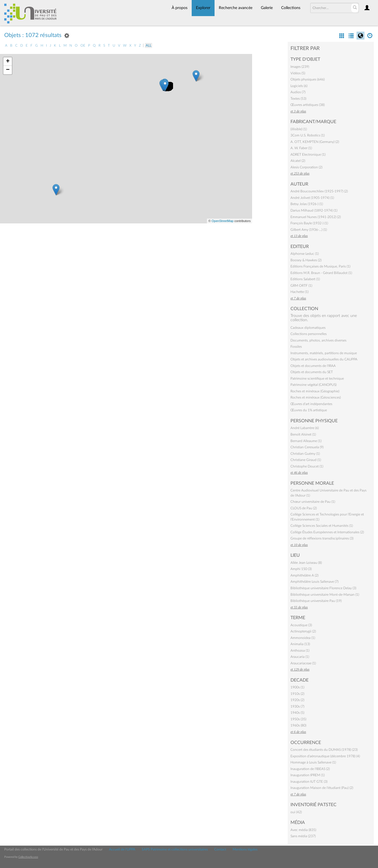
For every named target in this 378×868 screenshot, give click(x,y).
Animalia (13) (300, 644)
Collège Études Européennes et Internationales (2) (327, 532)
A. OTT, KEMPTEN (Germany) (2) (315, 142)
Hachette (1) (300, 292)
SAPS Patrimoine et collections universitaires (175, 849)
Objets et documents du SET (312, 372)
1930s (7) (297, 706)
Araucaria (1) (300, 657)
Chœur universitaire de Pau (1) (313, 502)
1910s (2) (297, 694)
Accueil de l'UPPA (122, 849)
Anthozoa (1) (300, 651)
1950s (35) (298, 719)
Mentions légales (245, 849)
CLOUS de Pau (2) (304, 508)
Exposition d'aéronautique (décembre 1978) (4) (325, 756)
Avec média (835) (303, 830)
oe (83, 45)
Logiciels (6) (299, 86)
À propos (180, 8)
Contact (220, 849)
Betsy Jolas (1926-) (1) (307, 204)
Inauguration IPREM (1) (308, 775)
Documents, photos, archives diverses (318, 340)
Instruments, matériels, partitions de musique (324, 353)
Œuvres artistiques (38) (308, 105)
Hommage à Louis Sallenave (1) (313, 762)
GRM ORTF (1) (301, 286)
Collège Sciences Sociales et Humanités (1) (322, 526)
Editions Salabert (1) (305, 279)
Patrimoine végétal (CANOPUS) (313, 385)
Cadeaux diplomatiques (308, 328)
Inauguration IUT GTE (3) (309, 782)
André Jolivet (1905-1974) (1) (312, 198)
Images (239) (300, 67)
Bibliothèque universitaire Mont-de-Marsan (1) (325, 595)
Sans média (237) (303, 836)
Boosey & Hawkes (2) (306, 260)
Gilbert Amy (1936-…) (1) (309, 230)
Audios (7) (298, 92)
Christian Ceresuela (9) (307, 447)
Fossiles (296, 347)
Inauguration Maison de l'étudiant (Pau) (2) (322, 788)
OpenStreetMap (222, 221)
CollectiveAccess (28, 857)
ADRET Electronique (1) (308, 155)
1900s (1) (297, 687)
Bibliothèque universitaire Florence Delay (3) (323, 588)
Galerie (267, 8)
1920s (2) (297, 700)
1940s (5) (297, 713)
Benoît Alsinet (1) (303, 434)
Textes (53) (298, 99)
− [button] (8, 70)
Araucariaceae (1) (303, 663)
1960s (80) (298, 725)
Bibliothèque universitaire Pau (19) (316, 601)
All (148, 45)
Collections (291, 8)
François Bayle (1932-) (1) (309, 223)
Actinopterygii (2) (303, 631)
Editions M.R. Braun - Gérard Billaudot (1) (321, 273)
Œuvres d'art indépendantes (311, 404)
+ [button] (8, 62)
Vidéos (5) (298, 73)
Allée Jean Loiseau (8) (306, 563)
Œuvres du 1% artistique (309, 410)
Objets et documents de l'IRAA (313, 366)
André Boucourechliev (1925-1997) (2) (319, 191)
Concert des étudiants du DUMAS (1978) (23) (324, 750)
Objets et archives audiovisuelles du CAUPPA (324, 359)
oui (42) (296, 812)
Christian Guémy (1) (305, 454)
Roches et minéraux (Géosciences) (316, 397)
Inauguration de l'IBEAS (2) (310, 769)
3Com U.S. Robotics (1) (308, 135)
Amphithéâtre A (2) (304, 575)
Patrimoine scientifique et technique (317, 378)
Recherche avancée (236, 8)
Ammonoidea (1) (303, 638)
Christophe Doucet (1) (307, 466)
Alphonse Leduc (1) (305, 254)
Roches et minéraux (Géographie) (315, 391)
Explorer (203, 8)
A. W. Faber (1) (301, 148)
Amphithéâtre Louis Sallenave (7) (314, 582)
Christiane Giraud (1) (306, 460)
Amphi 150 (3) (301, 569)
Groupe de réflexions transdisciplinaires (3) (322, 538)
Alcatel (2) (298, 161)
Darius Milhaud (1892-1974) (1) (314, 210)
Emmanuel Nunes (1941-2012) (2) (316, 217)
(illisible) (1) (299, 129)
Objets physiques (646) (308, 79)
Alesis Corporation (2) (306, 167)
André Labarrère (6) (305, 428)
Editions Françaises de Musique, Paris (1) (320, 266)
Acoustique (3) (301, 625)
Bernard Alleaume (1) (306, 441)
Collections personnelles (309, 334)
